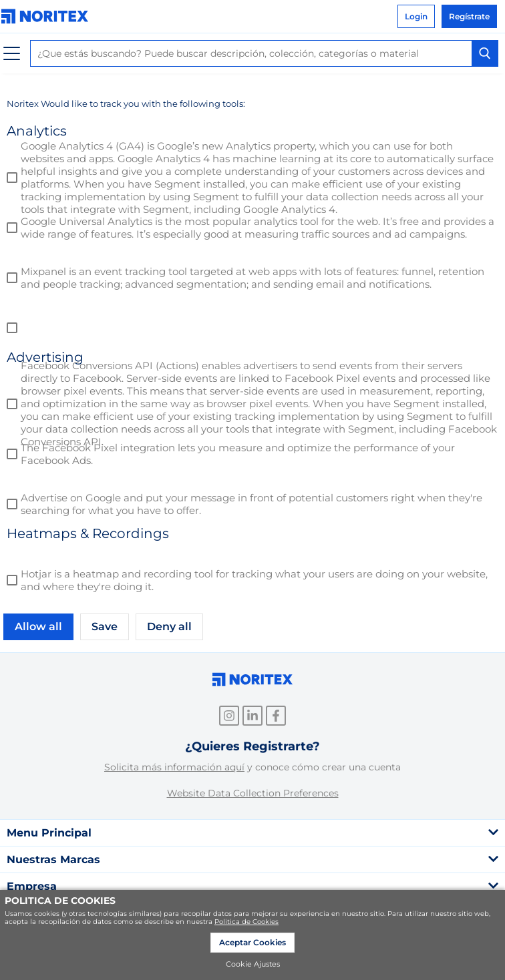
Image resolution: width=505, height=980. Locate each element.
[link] (48, 16)
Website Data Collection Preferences (253, 793)
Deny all (169, 627)
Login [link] (416, 16)
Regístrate (469, 16)
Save (105, 627)
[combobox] (264, 53)
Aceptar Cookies (252, 942)
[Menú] (12, 54)
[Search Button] (485, 53)
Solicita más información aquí (174, 767)
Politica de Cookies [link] (246, 922)
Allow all (38, 627)
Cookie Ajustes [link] (253, 964)
